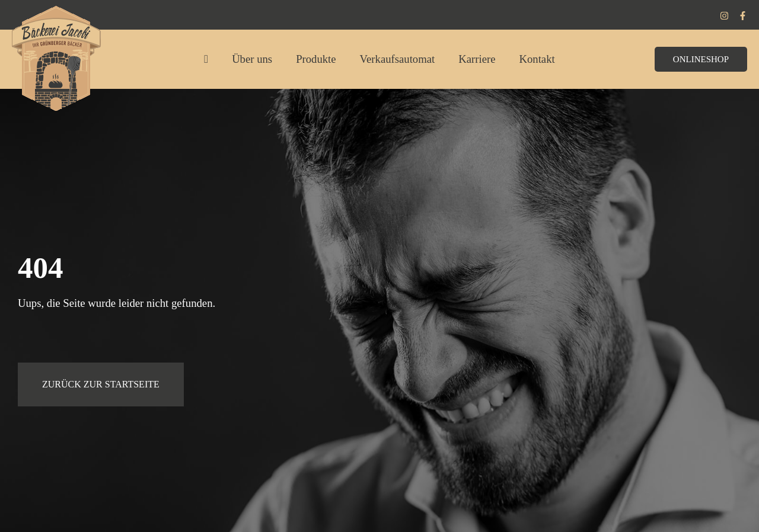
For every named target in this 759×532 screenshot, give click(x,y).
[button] (701, 59)
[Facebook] (743, 16)
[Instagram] (724, 16)
